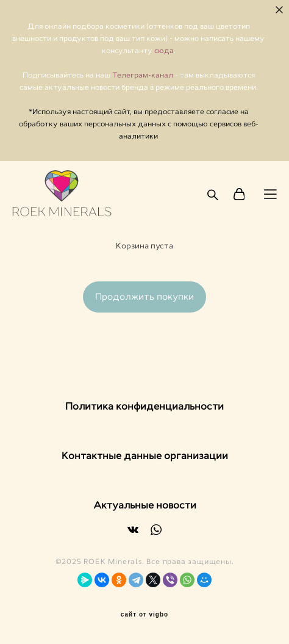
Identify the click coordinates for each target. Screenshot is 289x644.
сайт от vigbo (144, 615)
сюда (164, 51)
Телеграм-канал (144, 75)
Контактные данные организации (145, 456)
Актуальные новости (145, 505)
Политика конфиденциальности (144, 406)
